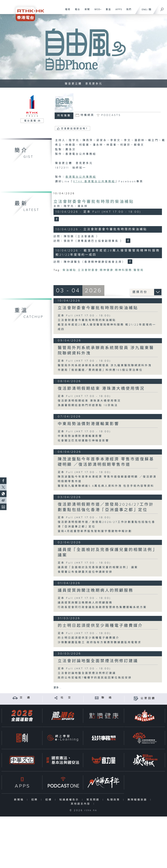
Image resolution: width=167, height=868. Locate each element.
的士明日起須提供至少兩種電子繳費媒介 (100, 626)
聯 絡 (107, 698)
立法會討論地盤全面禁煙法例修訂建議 (98, 661)
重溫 (107, 11)
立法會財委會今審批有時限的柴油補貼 (94, 202)
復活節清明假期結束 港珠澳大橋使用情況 (101, 389)
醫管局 (139, 270)
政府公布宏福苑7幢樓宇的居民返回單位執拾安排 (95, 678)
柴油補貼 (69, 270)
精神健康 (107, 270)
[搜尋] (162, 8)
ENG (144, 10)
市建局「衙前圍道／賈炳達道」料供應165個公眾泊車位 (100, 370)
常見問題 (94, 800)
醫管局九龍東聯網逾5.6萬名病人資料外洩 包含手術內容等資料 (106, 486)
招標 (49, 800)
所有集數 (64, 116)
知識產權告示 (70, 800)
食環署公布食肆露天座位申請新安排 (85, 572)
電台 (76, 11)
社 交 (66, 698)
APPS (118, 11)
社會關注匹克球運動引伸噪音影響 (83, 441)
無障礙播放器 (138, 800)
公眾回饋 (148, 698)
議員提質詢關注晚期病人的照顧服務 (96, 591)
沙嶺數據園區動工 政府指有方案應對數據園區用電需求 (100, 642)
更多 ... (57, 688)
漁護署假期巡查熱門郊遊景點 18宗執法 (88, 405)
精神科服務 (124, 270)
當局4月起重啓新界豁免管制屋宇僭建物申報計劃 (95, 531)
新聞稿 (20, 800)
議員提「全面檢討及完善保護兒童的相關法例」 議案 (98, 567)
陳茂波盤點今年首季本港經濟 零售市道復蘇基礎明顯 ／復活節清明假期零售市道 (106, 462)
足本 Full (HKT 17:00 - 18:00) (84, 316)
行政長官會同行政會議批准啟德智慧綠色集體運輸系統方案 (102, 607)
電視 (66, 11)
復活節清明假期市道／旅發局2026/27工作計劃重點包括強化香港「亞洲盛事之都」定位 (106, 507)
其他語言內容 (81, 804)
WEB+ (97, 11)
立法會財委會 (88, 270)
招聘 (35, 800)
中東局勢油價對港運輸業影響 (88, 424)
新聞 (86, 11)
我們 (128, 11)
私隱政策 (114, 800)
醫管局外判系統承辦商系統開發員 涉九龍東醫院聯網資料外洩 (105, 365)
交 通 (25, 698)
